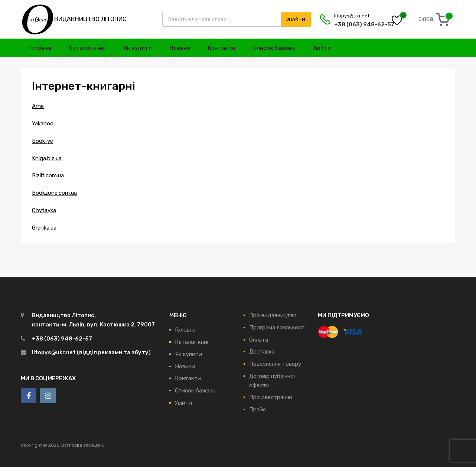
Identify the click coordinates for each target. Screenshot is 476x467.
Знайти (296, 19)
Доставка (262, 352)
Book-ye (43, 141)
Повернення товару (275, 364)
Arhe (38, 106)
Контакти (221, 48)
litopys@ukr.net (352, 16)
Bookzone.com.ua (54, 193)
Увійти (322, 48)
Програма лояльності (277, 328)
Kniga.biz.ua (47, 158)
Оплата (259, 340)
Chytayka (44, 210)
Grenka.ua (44, 228)
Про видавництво (273, 315)
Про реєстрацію (271, 397)
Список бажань (274, 48)
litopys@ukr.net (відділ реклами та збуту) (91, 352)
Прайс (257, 410)
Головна (40, 48)
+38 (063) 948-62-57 (352, 24)
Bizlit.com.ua (48, 175)
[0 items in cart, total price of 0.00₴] (436, 19)
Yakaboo (43, 124)
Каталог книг (87, 48)
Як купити (138, 48)
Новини (180, 48)
